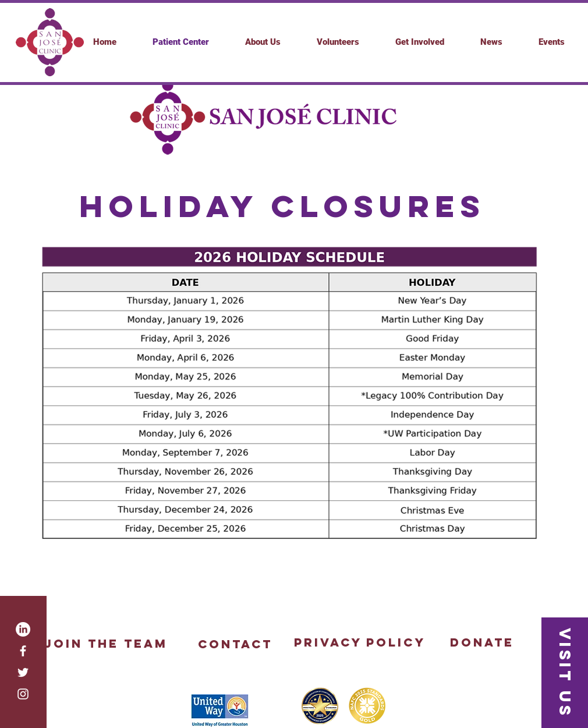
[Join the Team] (105, 643)
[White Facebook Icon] (23, 651)
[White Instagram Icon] (23, 694)
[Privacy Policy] (359, 642)
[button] (420, 42)
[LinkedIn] (23, 629)
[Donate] (482, 642)
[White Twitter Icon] (23, 672)
